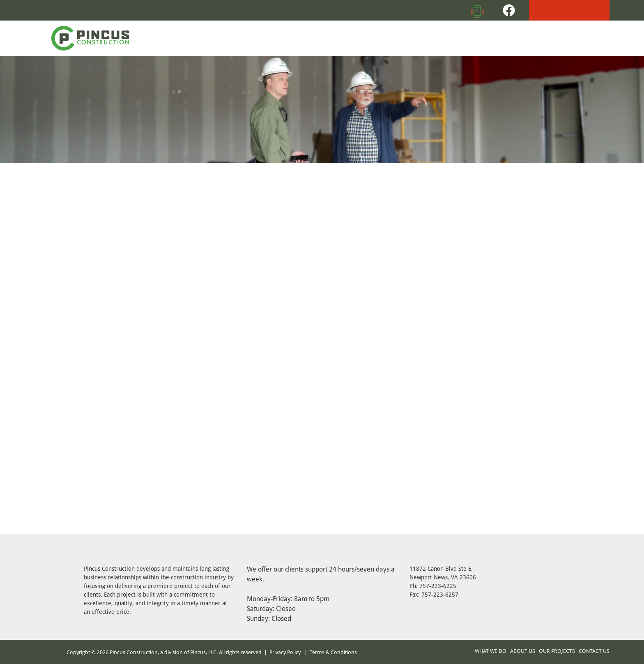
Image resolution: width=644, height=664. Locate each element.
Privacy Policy (285, 652)
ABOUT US (523, 651)
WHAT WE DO (491, 651)
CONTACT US (594, 651)
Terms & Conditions (333, 652)
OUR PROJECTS (557, 651)
